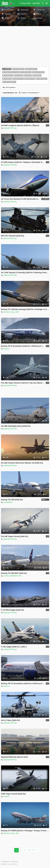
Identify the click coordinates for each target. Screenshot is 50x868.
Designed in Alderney (10, 862)
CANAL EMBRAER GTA (13, 576)
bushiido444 (8, 502)
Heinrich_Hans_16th (11, 312)
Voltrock (6, 796)
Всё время (9, 87)
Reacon (6, 349)
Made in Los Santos (9, 864)
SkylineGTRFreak (10, 128)
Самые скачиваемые (21, 93)
